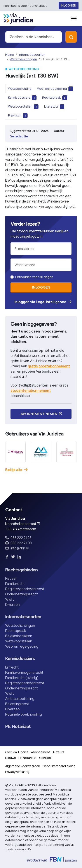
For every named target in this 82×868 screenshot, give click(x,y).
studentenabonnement (31, 390)
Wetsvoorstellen (19, 641)
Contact (45, 758)
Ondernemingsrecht (22, 594)
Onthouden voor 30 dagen (34, 277)
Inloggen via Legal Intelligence (43, 302)
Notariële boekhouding (24, 714)
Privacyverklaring (17, 772)
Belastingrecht (17, 704)
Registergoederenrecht (25, 589)
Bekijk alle (16, 470)
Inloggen (69, 6)
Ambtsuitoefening (20, 699)
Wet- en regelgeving (22, 646)
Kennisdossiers (20, 659)
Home (10, 55)
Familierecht (15, 584)
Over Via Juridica (17, 752)
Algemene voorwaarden (23, 766)
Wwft (10, 599)
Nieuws (11, 758)
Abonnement (41, 752)
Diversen (12, 605)
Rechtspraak (16, 631)
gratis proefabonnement (49, 366)
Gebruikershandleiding (59, 766)
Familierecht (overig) (22, 678)
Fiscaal (11, 578)
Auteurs (58, 752)
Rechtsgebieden (21, 570)
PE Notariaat (18, 726)
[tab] (20, 88)
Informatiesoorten (32, 55)
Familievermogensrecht (24, 672)
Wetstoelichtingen (23, 59)
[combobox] (34, 37)
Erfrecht (12, 667)
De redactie (19, 136)
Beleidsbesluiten (19, 636)
